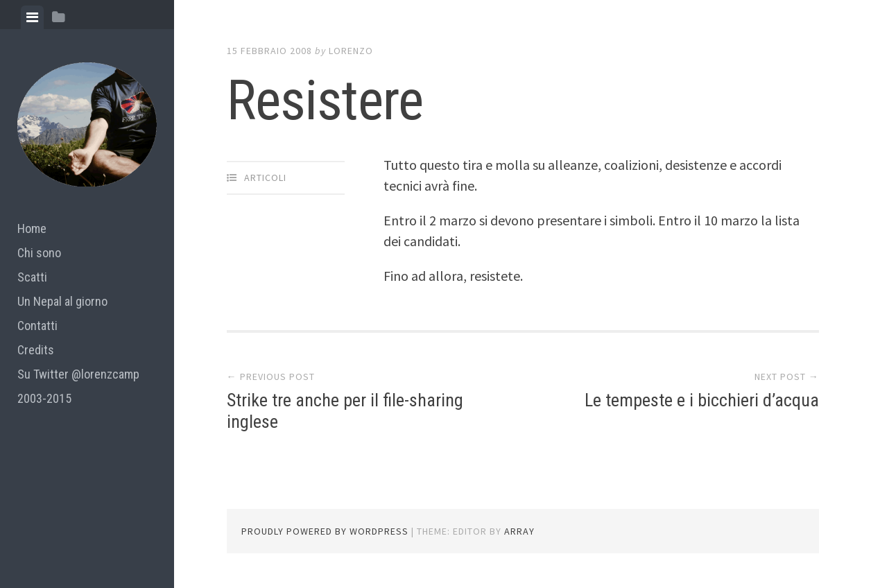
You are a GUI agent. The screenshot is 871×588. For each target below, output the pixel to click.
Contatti (37, 326)
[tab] (32, 17)
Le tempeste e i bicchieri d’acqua (702, 400)
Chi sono (39, 253)
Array (519, 531)
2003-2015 (44, 398)
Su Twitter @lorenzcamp (78, 374)
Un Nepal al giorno (62, 301)
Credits (36, 350)
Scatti (32, 277)
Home (32, 228)
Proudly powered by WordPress (325, 531)
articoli (265, 178)
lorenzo (351, 51)
